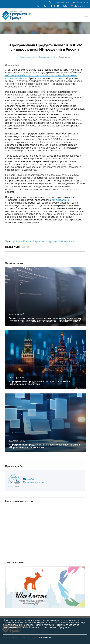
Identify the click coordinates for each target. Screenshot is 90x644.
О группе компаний (47, 57)
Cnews (27, 241)
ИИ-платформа (60, 200)
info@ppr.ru (82, 2)
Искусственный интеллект (61, 241)
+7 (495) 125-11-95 (61, 2)
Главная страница (28, 57)
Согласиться (45, 638)
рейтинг (18, 241)
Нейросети (38, 241)
